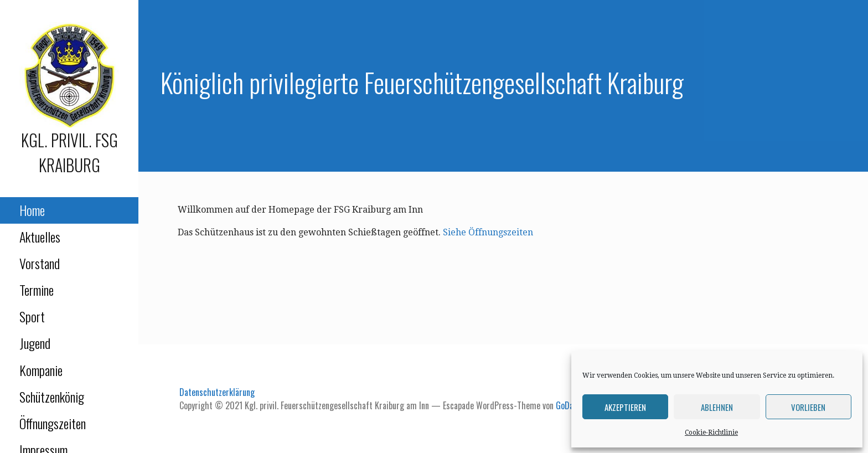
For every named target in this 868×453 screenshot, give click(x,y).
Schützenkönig (52, 397)
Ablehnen (717, 407)
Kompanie (41, 370)
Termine (37, 290)
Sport (32, 316)
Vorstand (40, 263)
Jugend (35, 343)
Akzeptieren (625, 407)
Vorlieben (808, 407)
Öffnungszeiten (53, 423)
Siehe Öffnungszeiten (488, 232)
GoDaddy (571, 405)
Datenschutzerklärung (217, 392)
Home (32, 210)
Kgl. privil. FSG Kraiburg (69, 152)
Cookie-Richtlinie (711, 433)
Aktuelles (40, 236)
